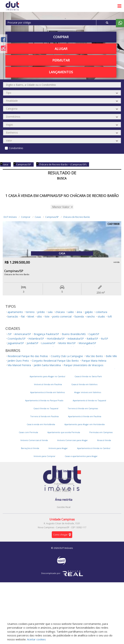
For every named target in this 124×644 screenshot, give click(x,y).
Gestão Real (64, 507)
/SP (10, 334)
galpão (89, 312)
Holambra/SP (36, 339)
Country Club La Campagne (67, 356)
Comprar (61, 37)
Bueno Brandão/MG (74, 334)
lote (47, 316)
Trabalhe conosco (64, 484)
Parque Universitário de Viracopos (84, 365)
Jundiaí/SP (33, 343)
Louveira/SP (48, 343)
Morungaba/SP (87, 343)
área (79, 312)
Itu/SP (105, 339)
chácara (60, 312)
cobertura (101, 312)
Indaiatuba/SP (76, 339)
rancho (91, 316)
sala (50, 312)
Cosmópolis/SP (17, 339)
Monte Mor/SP (67, 343)
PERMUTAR (61, 60)
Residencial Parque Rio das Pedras (28, 356)
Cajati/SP (94, 334)
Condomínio (16, 148)
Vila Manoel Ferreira (19, 365)
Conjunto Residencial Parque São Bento (55, 361)
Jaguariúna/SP (16, 343)
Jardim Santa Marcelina (47, 365)
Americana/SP (23, 334)
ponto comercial (62, 316)
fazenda (79, 316)
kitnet (31, 316)
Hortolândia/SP (56, 339)
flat (23, 316)
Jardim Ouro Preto (18, 361)
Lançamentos (61, 72)
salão (71, 312)
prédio (41, 312)
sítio (40, 316)
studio (101, 316)
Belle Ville (111, 356)
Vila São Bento (94, 356)
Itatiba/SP (92, 339)
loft (110, 316)
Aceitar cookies (36, 639)
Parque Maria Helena (94, 361)
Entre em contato (64, 478)
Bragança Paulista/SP (46, 334)
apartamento (15, 312)
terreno (30, 312)
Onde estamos (64, 489)
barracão (13, 316)
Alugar (61, 49)
